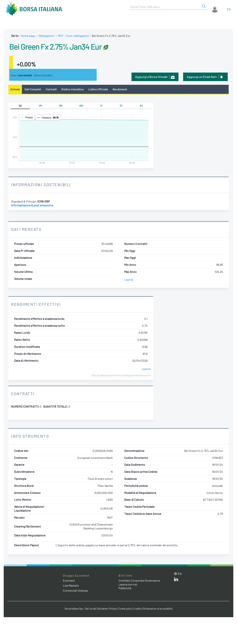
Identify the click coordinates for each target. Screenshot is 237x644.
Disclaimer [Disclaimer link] (103, 609)
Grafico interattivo (73, 89)
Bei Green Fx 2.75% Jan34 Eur (57, 46)
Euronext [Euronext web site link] (69, 580)
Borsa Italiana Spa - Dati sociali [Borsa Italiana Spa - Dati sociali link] (80, 609)
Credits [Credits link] (138, 609)
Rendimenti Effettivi (37, 304)
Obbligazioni (47, 36)
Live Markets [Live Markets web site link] (71, 585)
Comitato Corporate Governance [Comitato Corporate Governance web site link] (140, 580)
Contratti (52, 89)
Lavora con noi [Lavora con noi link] (128, 584)
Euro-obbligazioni (78, 36)
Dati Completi (33, 89)
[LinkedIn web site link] (176, 580)
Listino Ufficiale (100, 89)
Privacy (114, 609)
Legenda (129, 280)
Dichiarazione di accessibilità (158, 609)
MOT (61, 36)
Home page (28, 36)
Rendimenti (122, 89)
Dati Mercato (27, 229)
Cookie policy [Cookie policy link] (126, 609)
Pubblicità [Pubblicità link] (125, 588)
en (229, 9)
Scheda (15, 89)
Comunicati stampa (75, 591)
